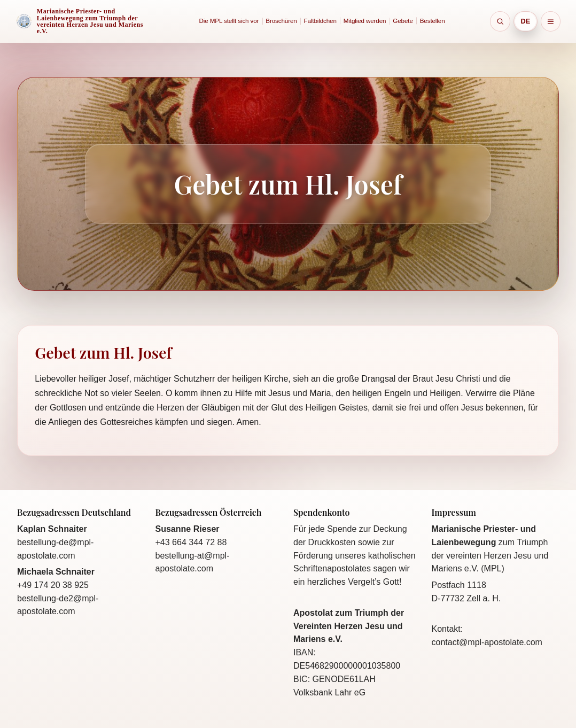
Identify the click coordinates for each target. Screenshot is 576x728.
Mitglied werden (365, 21)
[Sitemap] (551, 21)
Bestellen (433, 21)
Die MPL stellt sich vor (229, 21)
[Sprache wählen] (526, 21)
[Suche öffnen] (500, 21)
